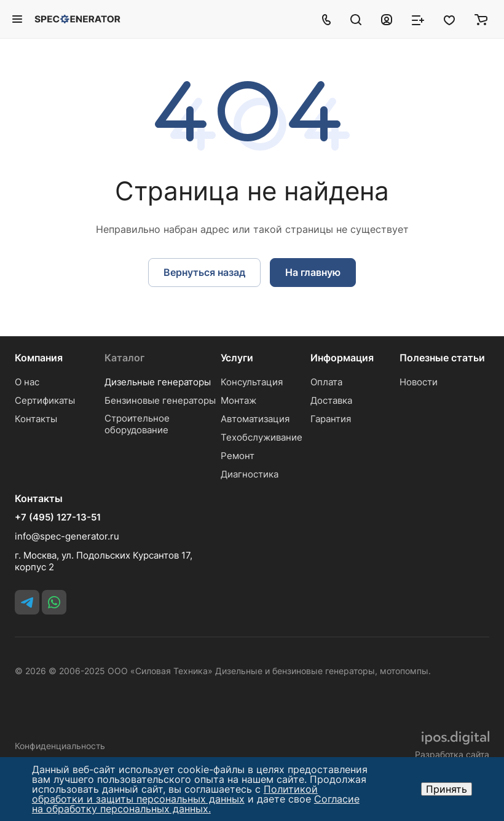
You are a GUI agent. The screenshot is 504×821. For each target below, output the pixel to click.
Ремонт (238, 456)
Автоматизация (255, 419)
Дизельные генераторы (158, 382)
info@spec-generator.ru (67, 536)
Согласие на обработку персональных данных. (196, 804)
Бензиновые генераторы (160, 400)
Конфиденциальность (60, 746)
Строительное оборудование (137, 424)
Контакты (36, 419)
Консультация (252, 382)
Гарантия (331, 419)
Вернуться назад (204, 272)
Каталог (124, 358)
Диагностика (250, 474)
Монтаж (238, 400)
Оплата (326, 382)
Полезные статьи (442, 358)
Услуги (237, 358)
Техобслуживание (262, 437)
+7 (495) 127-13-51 (58, 517)
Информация (342, 358)
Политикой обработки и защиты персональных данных (175, 794)
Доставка (331, 400)
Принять (447, 789)
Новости (419, 382)
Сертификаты (45, 400)
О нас (27, 382)
